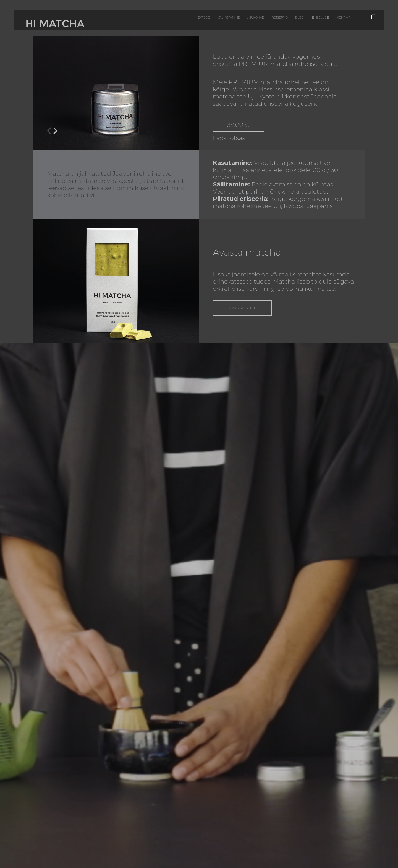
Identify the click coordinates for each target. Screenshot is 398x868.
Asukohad (210, 22)
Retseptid (241, 22)
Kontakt (322, 22)
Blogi (266, 22)
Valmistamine (176, 22)
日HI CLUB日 (292, 22)
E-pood (144, 22)
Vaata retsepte (244, 310)
